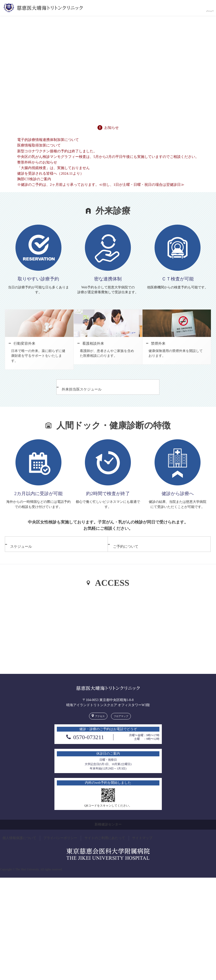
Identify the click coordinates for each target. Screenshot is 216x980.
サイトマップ (142, 847)
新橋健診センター (108, 833)
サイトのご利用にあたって (105, 847)
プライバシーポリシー (60, 847)
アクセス (100, 725)
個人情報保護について (19, 847)
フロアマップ (121, 725)
